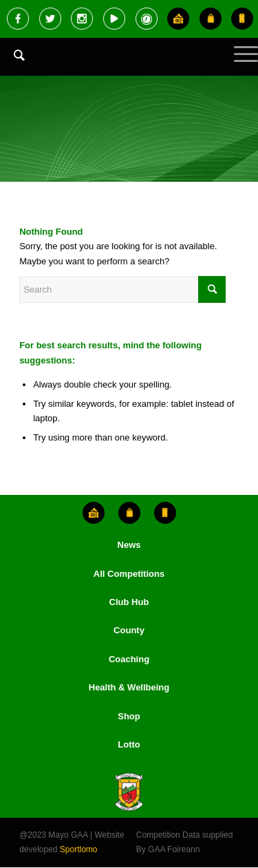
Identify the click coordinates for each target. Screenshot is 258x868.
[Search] (12, 55)
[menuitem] (12, 65)
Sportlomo (79, 849)
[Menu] (239, 65)
